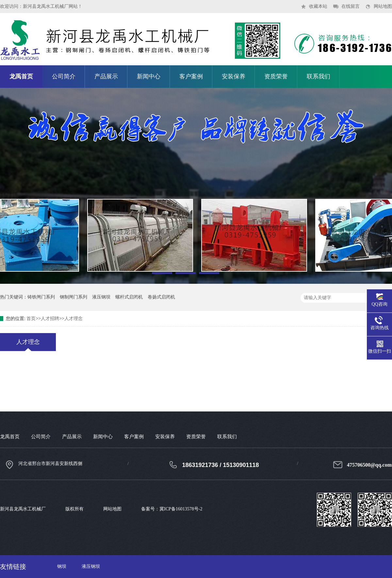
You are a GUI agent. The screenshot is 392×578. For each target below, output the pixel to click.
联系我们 (318, 76)
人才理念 (73, 319)
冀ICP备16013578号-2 (181, 509)
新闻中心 (149, 76)
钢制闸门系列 (73, 297)
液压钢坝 (101, 297)
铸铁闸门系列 (41, 297)
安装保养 (234, 76)
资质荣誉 (276, 76)
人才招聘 (50, 319)
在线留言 (351, 6)
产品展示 (106, 76)
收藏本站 (318, 6)
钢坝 (62, 566)
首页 (31, 319)
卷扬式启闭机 (161, 297)
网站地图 (383, 6)
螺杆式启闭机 (129, 297)
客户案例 (191, 76)
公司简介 (64, 76)
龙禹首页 (21, 76)
